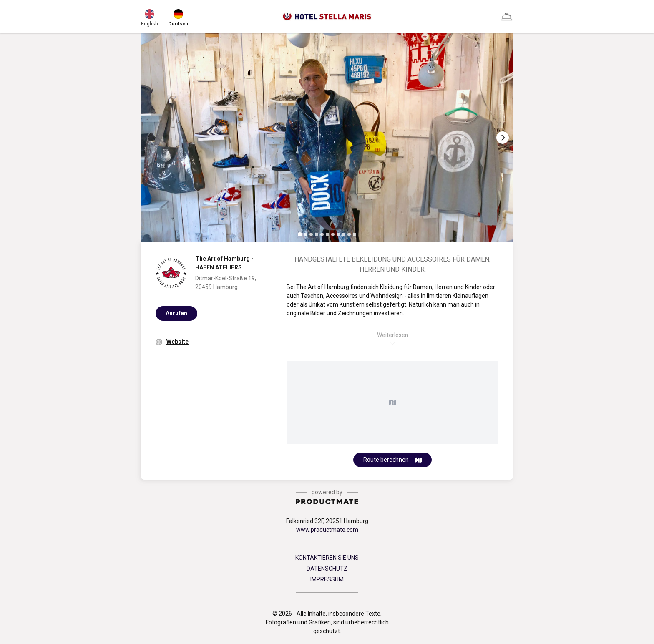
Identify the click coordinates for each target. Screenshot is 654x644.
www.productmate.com (327, 530)
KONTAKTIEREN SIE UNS (327, 558)
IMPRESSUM (327, 579)
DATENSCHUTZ (327, 569)
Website (177, 342)
